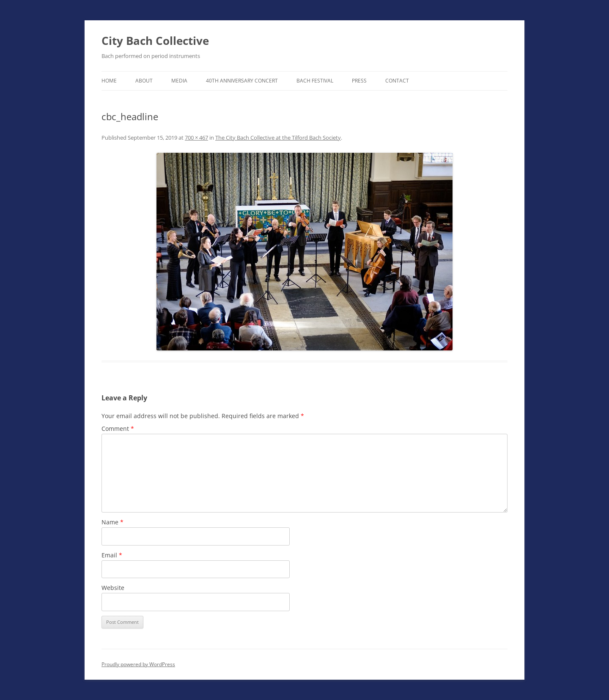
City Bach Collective (155, 41)
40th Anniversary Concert (242, 81)
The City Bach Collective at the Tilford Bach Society (278, 138)
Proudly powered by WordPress (138, 664)
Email (112, 555)
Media (179, 81)
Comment (118, 429)
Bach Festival (315, 81)
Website (113, 588)
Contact (397, 81)
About (144, 81)
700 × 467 (196, 138)
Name (112, 522)
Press (359, 81)
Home (109, 81)
